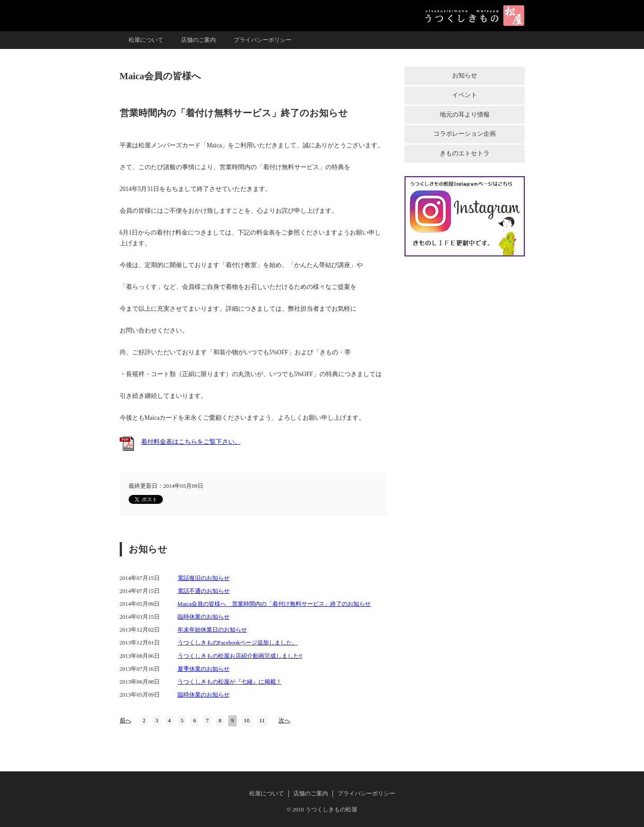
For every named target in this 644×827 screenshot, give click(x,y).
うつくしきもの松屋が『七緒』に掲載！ (230, 682)
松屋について (146, 40)
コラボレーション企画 (465, 134)
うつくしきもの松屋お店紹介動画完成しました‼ (240, 656)
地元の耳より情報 (465, 115)
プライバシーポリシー (263, 40)
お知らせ (465, 75)
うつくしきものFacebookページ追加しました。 (238, 643)
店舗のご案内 (198, 40)
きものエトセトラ (465, 153)
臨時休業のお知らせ (204, 617)
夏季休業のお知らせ (204, 669)
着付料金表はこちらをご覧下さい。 (191, 442)
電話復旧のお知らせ (204, 578)
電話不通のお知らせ (204, 591)
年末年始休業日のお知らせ (212, 630)
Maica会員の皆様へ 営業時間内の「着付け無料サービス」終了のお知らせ (274, 604)
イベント (465, 95)
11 (262, 721)
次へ (284, 721)
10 (247, 721)
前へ (126, 721)
